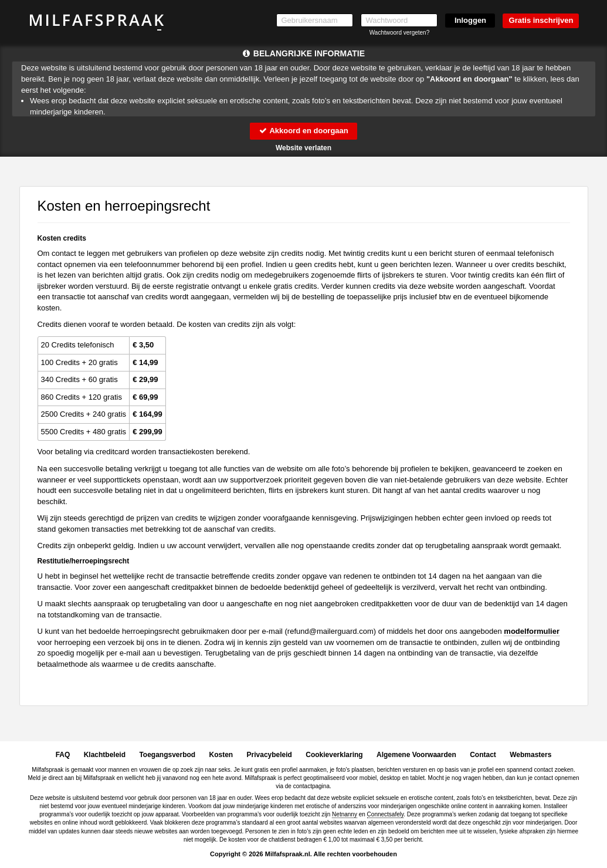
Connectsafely (386, 814)
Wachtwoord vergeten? (399, 33)
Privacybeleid (269, 755)
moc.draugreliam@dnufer (330, 631)
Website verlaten (303, 148)
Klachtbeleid (105, 755)
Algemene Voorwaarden (416, 755)
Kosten (221, 755)
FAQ (63, 755)
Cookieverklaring (334, 755)
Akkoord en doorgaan (303, 131)
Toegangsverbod (167, 755)
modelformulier (532, 631)
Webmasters (530, 755)
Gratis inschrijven (541, 20)
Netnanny (345, 814)
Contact (483, 755)
